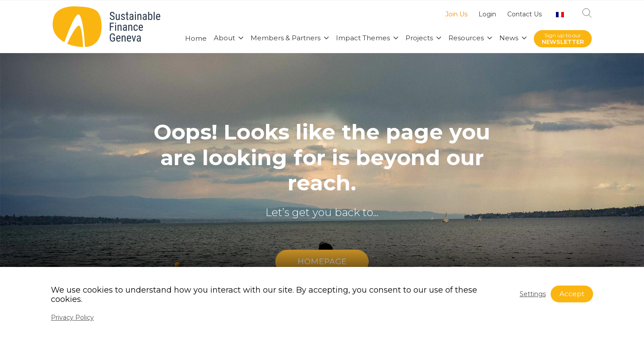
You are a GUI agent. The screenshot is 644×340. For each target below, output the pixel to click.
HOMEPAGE (322, 262)
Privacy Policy (72, 317)
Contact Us (524, 15)
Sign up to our (563, 39)
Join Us (456, 15)
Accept (572, 294)
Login (487, 15)
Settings (533, 294)
